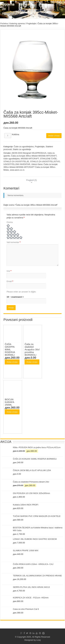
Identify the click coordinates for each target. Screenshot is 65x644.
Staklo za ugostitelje (22, 149)
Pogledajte (31, 23)
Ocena (10, 222)
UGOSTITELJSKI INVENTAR (17, 164)
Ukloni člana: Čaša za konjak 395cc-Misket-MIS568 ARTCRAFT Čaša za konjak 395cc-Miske (31, 167)
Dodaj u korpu (12, 362)
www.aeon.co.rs (17, 170)
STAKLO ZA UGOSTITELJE (16, 161)
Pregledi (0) (31, 180)
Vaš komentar (14, 242)
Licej (38, 640)
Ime (9, 271)
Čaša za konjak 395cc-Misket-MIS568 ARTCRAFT (34, 156)
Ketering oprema (17, 23)
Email (10, 281)
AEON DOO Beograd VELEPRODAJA (29, 153)
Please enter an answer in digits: (21, 292)
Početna (4, 23)
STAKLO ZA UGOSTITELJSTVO (45, 161)
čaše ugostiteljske (12, 159)
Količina (16, 134)
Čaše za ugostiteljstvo (24, 147)
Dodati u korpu (54, 136)
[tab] (31, 180)
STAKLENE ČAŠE (48, 159)
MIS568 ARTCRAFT (30, 159)
